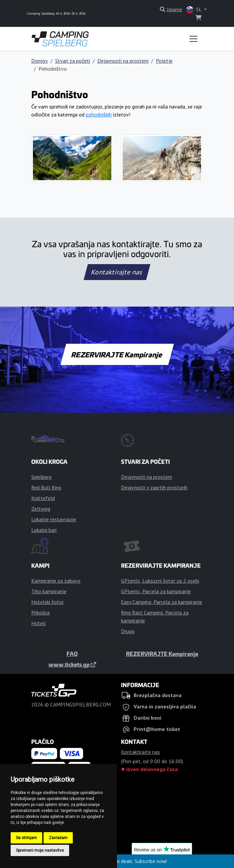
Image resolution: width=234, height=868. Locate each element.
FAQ (72, 654)
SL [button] (194, 10)
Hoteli (38, 623)
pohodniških (99, 114)
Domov (40, 61)
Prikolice (41, 613)
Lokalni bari (44, 530)
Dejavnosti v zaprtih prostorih (154, 487)
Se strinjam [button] (26, 838)
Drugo (128, 631)
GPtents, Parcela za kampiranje (156, 591)
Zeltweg (41, 509)
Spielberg (41, 477)
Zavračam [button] (58, 838)
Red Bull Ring (46, 487)
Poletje (164, 61)
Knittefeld (43, 498)
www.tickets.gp (72, 664)
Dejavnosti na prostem (123, 61)
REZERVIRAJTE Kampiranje (117, 354)
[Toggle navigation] (193, 39)
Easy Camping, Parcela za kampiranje (162, 602)
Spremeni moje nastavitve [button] (40, 850)
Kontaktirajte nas (117, 272)
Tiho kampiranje (49, 591)
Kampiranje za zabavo (56, 581)
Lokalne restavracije (54, 519)
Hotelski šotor (48, 602)
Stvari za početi (73, 61)
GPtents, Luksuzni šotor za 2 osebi (160, 581)
